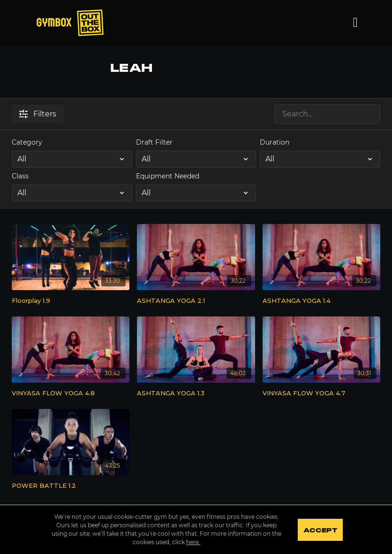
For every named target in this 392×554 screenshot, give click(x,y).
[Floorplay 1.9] (71, 301)
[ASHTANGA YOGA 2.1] (196, 301)
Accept (320, 531)
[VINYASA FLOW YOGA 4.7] (321, 393)
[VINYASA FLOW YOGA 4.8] (71, 393)
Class (20, 176)
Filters (38, 114)
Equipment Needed (168, 176)
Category (27, 142)
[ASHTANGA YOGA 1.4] (321, 301)
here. (193, 542)
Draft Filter (154, 142)
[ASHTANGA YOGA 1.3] (196, 393)
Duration (275, 142)
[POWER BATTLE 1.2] (71, 486)
